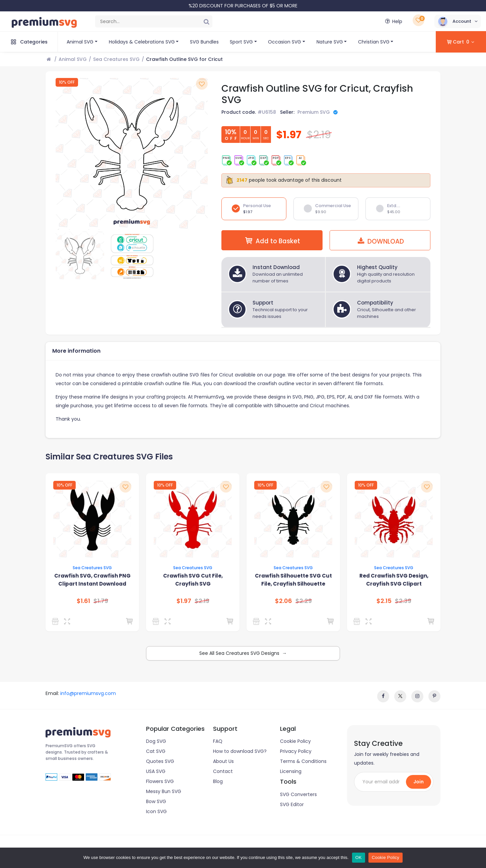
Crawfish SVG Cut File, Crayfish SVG (193, 580)
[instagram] (417, 696)
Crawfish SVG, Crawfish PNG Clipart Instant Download (92, 580)
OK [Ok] (359, 857)
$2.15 (384, 601)
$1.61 (83, 601)
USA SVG (156, 771)
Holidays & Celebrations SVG (142, 42)
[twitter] (400, 696)
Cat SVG (156, 751)
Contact (223, 771)
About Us (223, 761)
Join (419, 782)
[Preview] (68, 621)
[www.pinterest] (434, 696)
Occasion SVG (285, 42)
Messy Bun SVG (164, 791)
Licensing (291, 771)
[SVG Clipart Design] (56, 621)
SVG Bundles (204, 42)
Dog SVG (156, 741)
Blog (218, 781)
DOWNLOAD (380, 241)
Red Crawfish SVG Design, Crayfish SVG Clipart (394, 580)
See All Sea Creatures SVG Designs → (243, 653)
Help (393, 21)
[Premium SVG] (157, 621)
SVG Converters (298, 794)
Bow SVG (156, 801)
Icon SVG (156, 811)
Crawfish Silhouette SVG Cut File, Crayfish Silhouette (293, 580)
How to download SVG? (240, 751)
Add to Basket (272, 241)
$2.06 (284, 601)
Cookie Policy (295, 741)
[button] (458, 21)
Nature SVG (330, 42)
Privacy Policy (296, 751)
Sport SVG (241, 42)
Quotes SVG (160, 761)
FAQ (218, 741)
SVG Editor (292, 804)
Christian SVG (374, 42)
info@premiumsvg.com (88, 693)
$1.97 (184, 601)
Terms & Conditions (303, 761)
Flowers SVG (160, 781)
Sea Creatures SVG (116, 59)
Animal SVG (80, 42)
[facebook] (383, 696)
